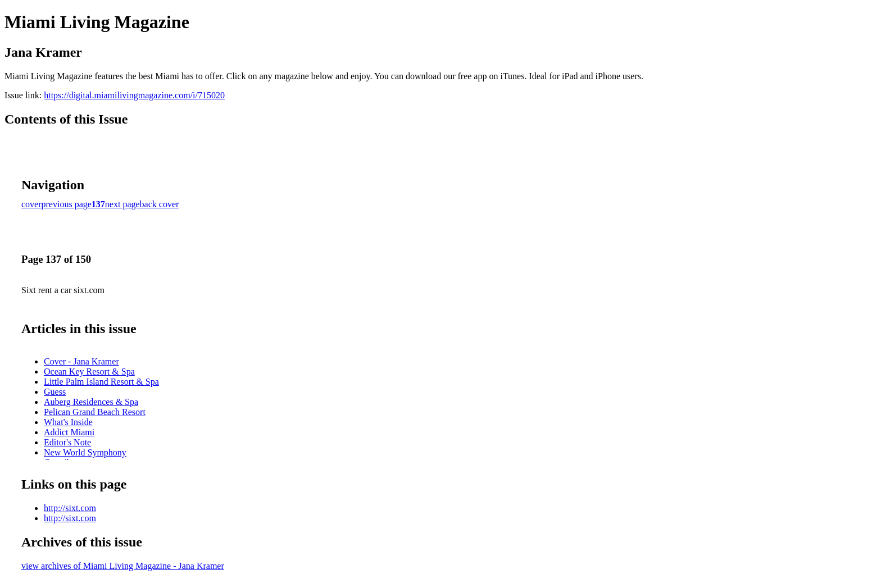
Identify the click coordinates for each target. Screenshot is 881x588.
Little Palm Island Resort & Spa (101, 382)
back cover (160, 204)
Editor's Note (67, 442)
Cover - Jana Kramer (81, 361)
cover (31, 204)
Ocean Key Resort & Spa (89, 372)
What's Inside (68, 422)
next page (122, 204)
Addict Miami (69, 432)
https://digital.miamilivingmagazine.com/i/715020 (134, 95)
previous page (67, 204)
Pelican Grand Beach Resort (95, 412)
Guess (55, 392)
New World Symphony (85, 452)
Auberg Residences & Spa (91, 402)
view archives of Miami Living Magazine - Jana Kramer (123, 566)
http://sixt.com (70, 508)
